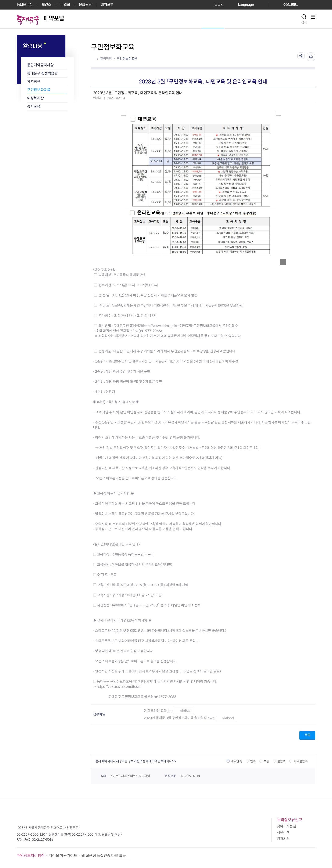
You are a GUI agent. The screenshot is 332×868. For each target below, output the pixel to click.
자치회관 (34, 82)
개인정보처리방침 (31, 856)
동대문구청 (25, 5)
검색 (304, 22)
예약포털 (107, 5)
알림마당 (106, 59)
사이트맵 (313, 19)
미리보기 (184, 711)
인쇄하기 (311, 57)
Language (246, 5)
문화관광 (85, 5)
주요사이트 (290, 5)
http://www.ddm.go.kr (160, 326)
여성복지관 (35, 98)
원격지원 (283, 839)
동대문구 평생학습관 (42, 73)
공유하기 (300, 57)
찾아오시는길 (286, 826)
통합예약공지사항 (40, 65)
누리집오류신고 (290, 820)
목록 (307, 735)
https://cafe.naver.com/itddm (119, 687)
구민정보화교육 (39, 90)
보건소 (46, 5)
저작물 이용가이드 (63, 856)
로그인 (219, 5)
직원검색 (283, 833)
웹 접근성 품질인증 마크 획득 (104, 856)
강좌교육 (34, 106)
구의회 (65, 5)
